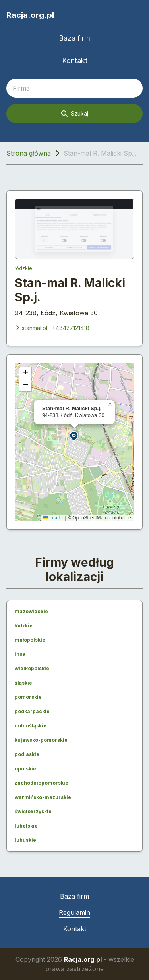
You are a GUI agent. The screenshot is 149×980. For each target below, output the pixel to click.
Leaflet (53, 518)
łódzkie (23, 268)
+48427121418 (71, 328)
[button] (74, 436)
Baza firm (74, 38)
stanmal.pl (31, 328)
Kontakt (75, 61)
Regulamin (74, 912)
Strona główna (29, 153)
